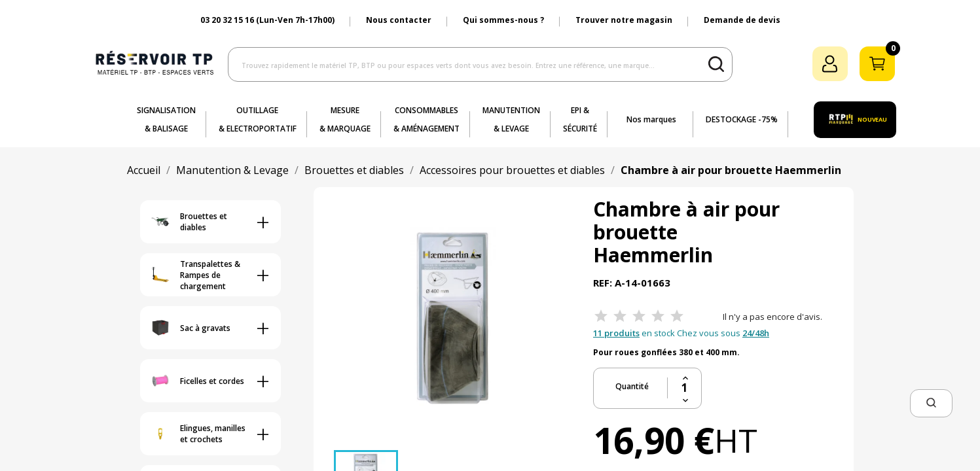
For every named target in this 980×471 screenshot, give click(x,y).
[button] (931, 403)
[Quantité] (684, 388)
